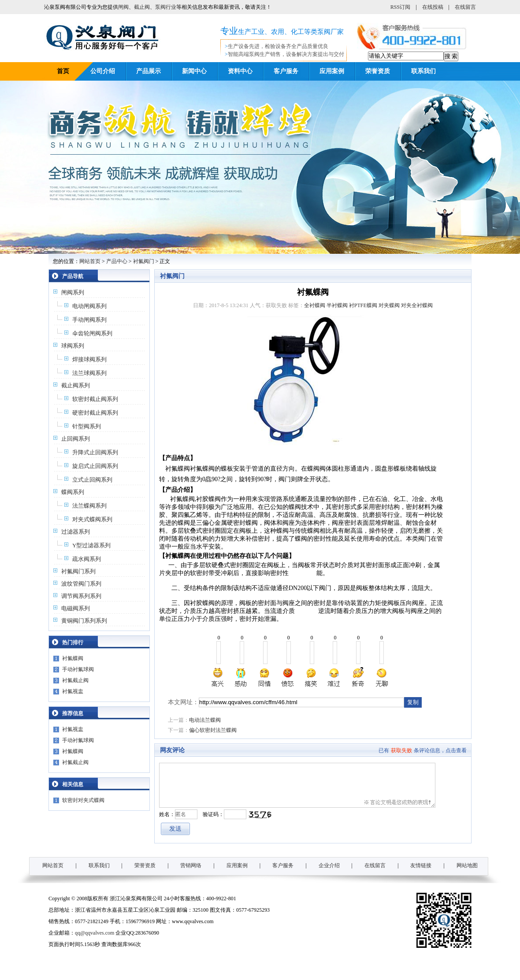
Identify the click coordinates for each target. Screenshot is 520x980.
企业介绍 (329, 865)
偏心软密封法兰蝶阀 (213, 730)
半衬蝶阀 (337, 305)
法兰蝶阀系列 (89, 506)
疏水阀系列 (87, 559)
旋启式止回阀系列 (95, 466)
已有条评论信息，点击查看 (423, 750)
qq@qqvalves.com (95, 933)
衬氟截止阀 (75, 680)
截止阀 (142, 7)
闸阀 (123, 7)
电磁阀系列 (76, 608)
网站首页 (90, 261)
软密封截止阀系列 (95, 399)
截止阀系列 (76, 385)
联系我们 (423, 71)
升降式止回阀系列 (95, 452)
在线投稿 (433, 7)
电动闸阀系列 (89, 306)
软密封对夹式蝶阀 (83, 800)
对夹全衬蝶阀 (417, 305)
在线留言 (465, 7)
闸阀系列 (73, 292)
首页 (63, 71)
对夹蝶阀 (389, 305)
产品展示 (149, 71)
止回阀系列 (76, 439)
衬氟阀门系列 (78, 571)
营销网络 (191, 865)
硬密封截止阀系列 (95, 413)
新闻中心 (194, 71)
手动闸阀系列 (89, 320)
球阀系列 (73, 346)
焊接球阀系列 (89, 359)
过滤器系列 (76, 532)
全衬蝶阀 (315, 305)
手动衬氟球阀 (78, 669)
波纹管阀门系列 (81, 584)
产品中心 (117, 261)
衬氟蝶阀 (73, 658)
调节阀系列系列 (81, 596)
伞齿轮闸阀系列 (92, 333)
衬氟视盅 (73, 691)
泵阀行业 (166, 7)
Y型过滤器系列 (91, 545)
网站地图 (467, 865)
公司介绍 (103, 71)
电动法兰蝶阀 (205, 720)
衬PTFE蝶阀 (363, 305)
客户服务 (286, 71)
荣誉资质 (378, 71)
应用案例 (332, 71)
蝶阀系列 (73, 492)
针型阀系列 (87, 426)
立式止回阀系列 (92, 480)
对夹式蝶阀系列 (92, 519)
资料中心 (240, 71)
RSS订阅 (400, 7)
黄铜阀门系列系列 (84, 621)
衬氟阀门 (144, 261)
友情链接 (421, 865)
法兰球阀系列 (89, 373)
